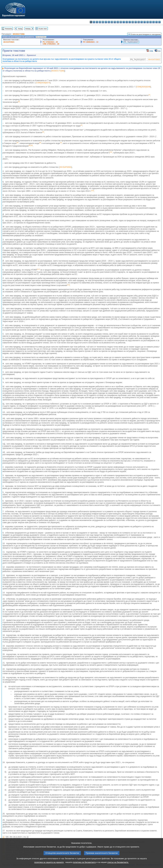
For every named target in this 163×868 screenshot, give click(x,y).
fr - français (115, 22)
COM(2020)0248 (143, 87)
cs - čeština (97, 22)
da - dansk (100, 22)
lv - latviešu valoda (127, 22)
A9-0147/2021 (9, 42)
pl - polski (142, 22)
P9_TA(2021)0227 (131, 42)
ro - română (148, 22)
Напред (28, 29)
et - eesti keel (106, 22)
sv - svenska (159, 22)
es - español (94, 22)
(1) (3, 837)
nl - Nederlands (139, 22)
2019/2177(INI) (19, 34)
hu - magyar (133, 22)
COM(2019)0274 (43, 83)
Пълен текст (43, 29)
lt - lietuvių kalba (130, 22)
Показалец (9, 29)
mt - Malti (136, 22)
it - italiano (124, 22)
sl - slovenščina (154, 22)
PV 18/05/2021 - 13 (91, 42)
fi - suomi (156, 22)
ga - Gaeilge (118, 22)
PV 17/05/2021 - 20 (50, 42)
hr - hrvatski (121, 22)
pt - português (145, 22)
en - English (112, 22)
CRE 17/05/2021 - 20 (51, 44)
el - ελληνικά (109, 22)
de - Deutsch (103, 22)
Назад (20, 29)
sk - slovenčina (151, 22)
